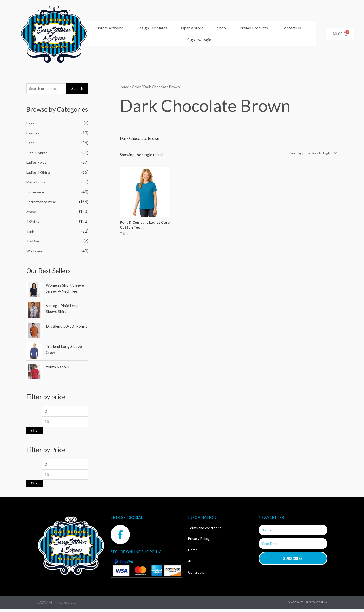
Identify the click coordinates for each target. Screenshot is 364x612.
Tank (30, 232)
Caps (31, 143)
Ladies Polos (37, 163)
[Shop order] (311, 153)
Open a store (192, 28)
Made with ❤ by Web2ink (308, 605)
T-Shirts (33, 222)
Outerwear (36, 192)
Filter (35, 432)
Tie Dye (33, 241)
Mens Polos (37, 182)
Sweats (32, 212)
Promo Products (254, 28)
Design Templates (152, 28)
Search (77, 89)
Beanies (33, 134)
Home (124, 87)
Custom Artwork (108, 28)
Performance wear (42, 202)
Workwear (35, 251)
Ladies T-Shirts (39, 173)
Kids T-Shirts (37, 153)
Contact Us (291, 28)
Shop (221, 28)
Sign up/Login (199, 40)
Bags (31, 124)
